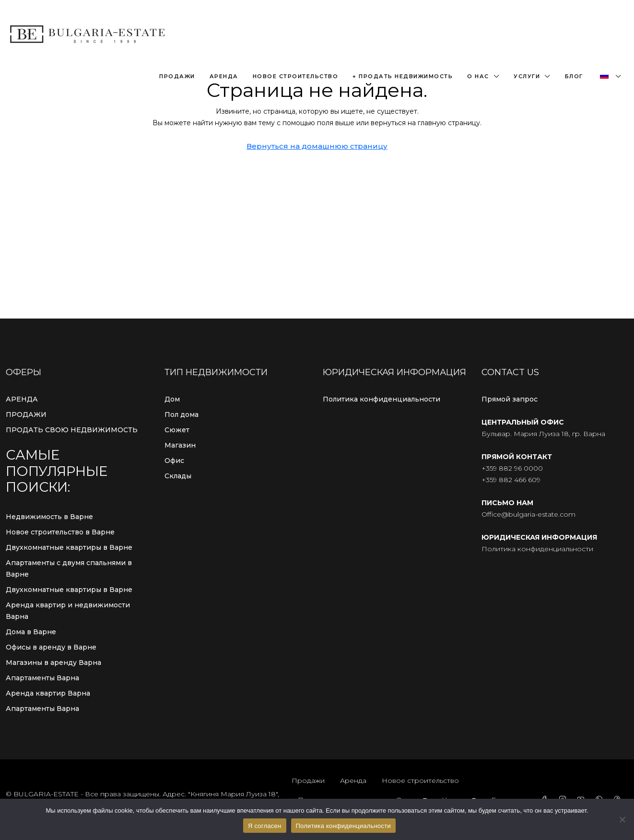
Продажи (177, 76)
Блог (574, 76)
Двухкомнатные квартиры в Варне (69, 547)
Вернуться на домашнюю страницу (317, 146)
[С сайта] (622, 819)
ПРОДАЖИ (26, 414)
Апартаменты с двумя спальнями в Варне (69, 568)
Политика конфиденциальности (382, 399)
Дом (172, 399)
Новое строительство (296, 76)
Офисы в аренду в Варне (51, 647)
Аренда (224, 76)
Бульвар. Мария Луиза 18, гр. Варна (543, 434)
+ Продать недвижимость (403, 76)
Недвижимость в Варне (49, 517)
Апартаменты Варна (42, 678)
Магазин (180, 445)
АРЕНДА (22, 399)
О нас (478, 76)
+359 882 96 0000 (512, 468)
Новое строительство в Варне (60, 532)
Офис (174, 461)
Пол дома (182, 414)
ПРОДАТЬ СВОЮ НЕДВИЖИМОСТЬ (72, 430)
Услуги (527, 76)
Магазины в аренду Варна (53, 663)
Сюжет (177, 430)
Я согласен (265, 826)
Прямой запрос (510, 399)
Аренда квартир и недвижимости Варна (68, 611)
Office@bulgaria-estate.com (528, 514)
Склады (178, 476)
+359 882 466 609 (511, 480)
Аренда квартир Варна (48, 693)
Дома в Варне (31, 632)
